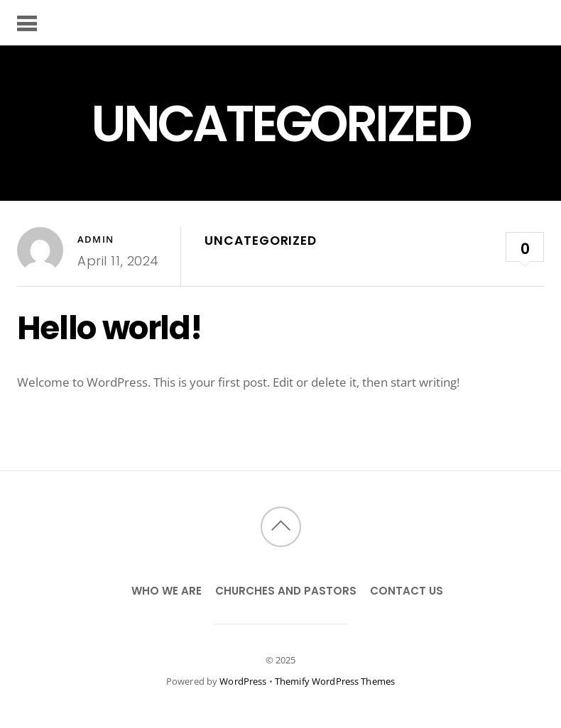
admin (96, 239)
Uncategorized (260, 241)
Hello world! (109, 328)
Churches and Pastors (286, 591)
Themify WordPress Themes (335, 681)
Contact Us (407, 591)
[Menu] (27, 23)
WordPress (243, 681)
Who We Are (167, 591)
